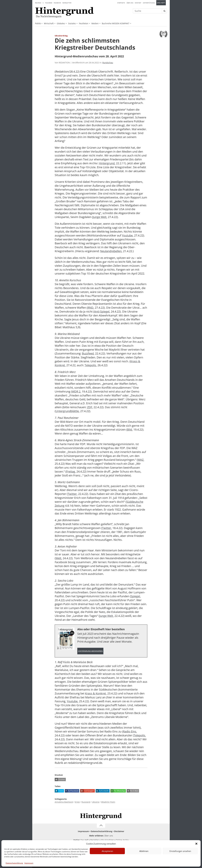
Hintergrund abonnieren (90, 651)
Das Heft (161, 3)
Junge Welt (100, 217)
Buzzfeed (88, 353)
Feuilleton (84, 23)
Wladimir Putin (108, 802)
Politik (38, 23)
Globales (61, 23)
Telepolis (90, 365)
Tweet (59, 791)
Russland (86, 802)
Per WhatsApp (118, 791)
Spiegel (135, 596)
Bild (130, 430)
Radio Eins (130, 732)
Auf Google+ (87, 791)
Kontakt (138, 3)
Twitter (72, 494)
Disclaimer (119, 831)
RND (90, 308)
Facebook (57, 3)
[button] (196, 844)
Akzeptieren (107, 851)
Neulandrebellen (111, 251)
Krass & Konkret (95, 694)
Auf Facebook (72, 791)
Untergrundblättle (67, 411)
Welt (58, 558)
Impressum (29, 863)
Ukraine (96, 802)
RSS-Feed (38, 3)
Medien (95, 23)
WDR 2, (76, 391)
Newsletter (67, 3)
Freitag (71, 471)
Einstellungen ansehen (180, 851)
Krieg (77, 802)
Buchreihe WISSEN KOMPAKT (116, 23)
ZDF (90, 407)
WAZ (141, 460)
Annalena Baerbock (64, 802)
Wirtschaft (49, 23)
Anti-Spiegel (102, 311)
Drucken (60, 780)
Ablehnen (144, 851)
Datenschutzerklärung (14, 863)
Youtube (127, 235)
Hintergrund (107, 163)
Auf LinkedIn (102, 791)
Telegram (49, 3)
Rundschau (108, 63)
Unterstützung (149, 3)
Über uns (130, 3)
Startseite (121, 3)
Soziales (72, 23)
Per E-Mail (132, 791)
